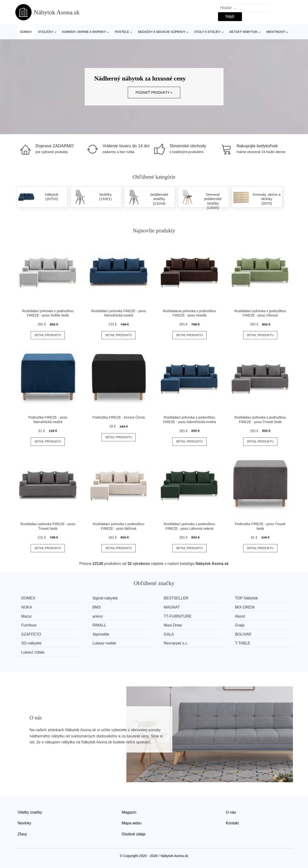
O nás (231, 812)
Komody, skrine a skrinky (84, 32)
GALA (169, 634)
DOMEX (28, 598)
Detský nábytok (244, 32)
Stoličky (45, 32)
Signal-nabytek (105, 598)
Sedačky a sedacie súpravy (162, 32)
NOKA (27, 607)
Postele (122, 32)
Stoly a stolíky (207, 32)
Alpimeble (101, 634)
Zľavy (22, 834)
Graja (240, 625)
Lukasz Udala (33, 652)
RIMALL (99, 625)
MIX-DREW (245, 607)
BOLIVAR (243, 634)
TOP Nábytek (246, 598)
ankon (98, 616)
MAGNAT (172, 607)
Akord (240, 616)
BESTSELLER (176, 598)
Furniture (29, 625)
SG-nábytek (31, 643)
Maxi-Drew (173, 625)
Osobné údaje (134, 834)
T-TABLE (243, 643)
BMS (97, 607)
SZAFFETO (31, 634)
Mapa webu (132, 823)
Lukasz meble (104, 643)
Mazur (27, 616)
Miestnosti (276, 32)
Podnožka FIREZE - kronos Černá (118, 417)
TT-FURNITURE (178, 616)
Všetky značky (30, 812)
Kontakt (232, 823)
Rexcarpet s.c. (176, 643)
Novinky (25, 823)
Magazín (129, 812)
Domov (26, 32)
